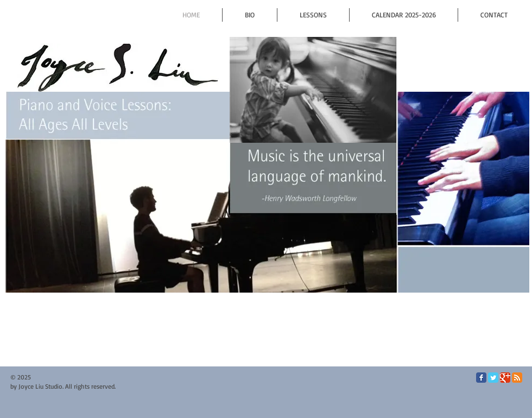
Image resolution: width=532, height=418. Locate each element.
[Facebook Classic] (481, 378)
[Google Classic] (505, 378)
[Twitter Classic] (493, 378)
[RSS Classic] (517, 378)
